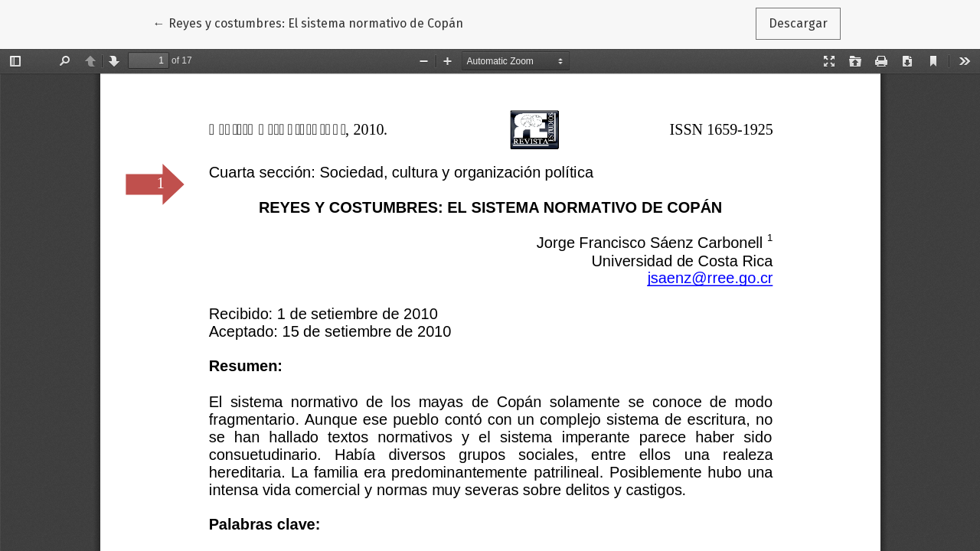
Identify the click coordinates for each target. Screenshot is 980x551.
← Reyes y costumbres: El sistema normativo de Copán (308, 22)
